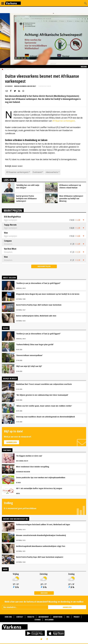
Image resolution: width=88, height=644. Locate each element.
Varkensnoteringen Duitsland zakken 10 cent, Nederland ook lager (43, 524)
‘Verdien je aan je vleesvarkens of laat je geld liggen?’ (38, 283)
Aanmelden (12, 442)
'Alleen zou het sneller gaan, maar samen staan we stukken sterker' (44, 406)
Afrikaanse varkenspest (64, 121)
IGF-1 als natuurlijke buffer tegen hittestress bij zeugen (39, 488)
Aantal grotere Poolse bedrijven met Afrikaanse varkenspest (26, 198)
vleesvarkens (52, 172)
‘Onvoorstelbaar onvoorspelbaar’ (29, 355)
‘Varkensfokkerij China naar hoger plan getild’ (35, 344)
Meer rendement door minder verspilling (33, 467)
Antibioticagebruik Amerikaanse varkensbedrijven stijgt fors (41, 546)
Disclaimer (49, 620)
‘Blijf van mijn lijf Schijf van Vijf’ (29, 366)
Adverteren (58, 617)
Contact (20, 617)
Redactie (31, 617)
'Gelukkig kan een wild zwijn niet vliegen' (28, 186)
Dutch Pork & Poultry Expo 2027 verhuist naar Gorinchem (39, 305)
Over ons (8, 617)
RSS (68, 617)
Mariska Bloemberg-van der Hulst (25, 86)
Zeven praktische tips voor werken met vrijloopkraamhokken (41, 477)
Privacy (77, 617)
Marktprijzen (13, 210)
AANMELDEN (67, 607)
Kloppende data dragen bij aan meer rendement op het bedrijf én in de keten (48, 294)
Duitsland (37, 172)
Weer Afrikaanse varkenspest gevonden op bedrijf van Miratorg (71, 198)
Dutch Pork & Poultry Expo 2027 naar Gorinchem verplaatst (40, 557)
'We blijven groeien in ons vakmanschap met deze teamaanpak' (42, 395)
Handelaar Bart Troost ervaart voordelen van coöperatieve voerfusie (44, 384)
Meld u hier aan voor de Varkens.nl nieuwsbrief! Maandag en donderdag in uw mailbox (44, 602)
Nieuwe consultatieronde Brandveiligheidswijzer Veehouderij (41, 535)
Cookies (38, 620)
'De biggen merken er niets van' (29, 456)
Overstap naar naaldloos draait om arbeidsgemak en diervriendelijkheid (45, 417)
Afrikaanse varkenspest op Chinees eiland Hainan (70, 186)
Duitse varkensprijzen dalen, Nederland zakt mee (36, 316)
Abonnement (44, 617)
